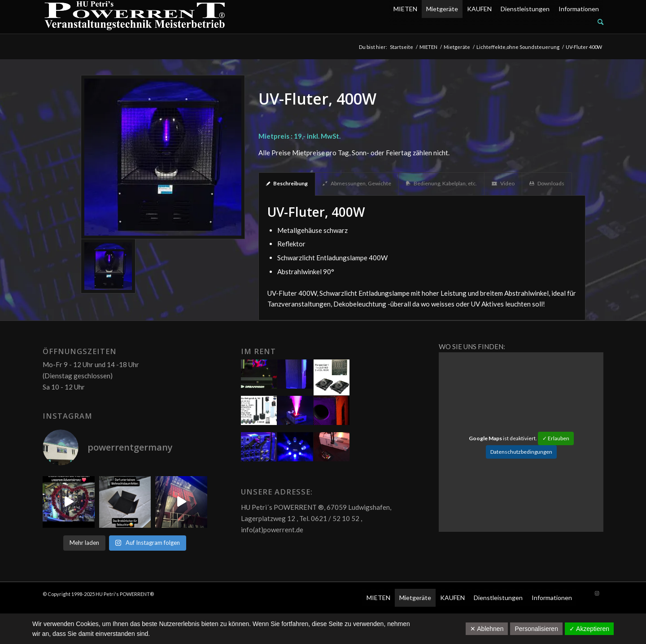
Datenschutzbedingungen (521, 452)
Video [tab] (503, 183)
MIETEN (405, 9)
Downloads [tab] (547, 183)
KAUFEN (479, 9)
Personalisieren (536, 629)
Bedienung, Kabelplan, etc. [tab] (441, 183)
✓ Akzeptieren (589, 629)
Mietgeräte (442, 9)
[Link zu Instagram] (597, 593)
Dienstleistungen (525, 9)
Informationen (579, 9)
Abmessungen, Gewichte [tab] (357, 183)
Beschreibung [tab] (287, 183)
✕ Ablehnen (487, 629)
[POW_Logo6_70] (135, 17)
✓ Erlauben (556, 438)
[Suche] (600, 22)
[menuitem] (496, 22)
